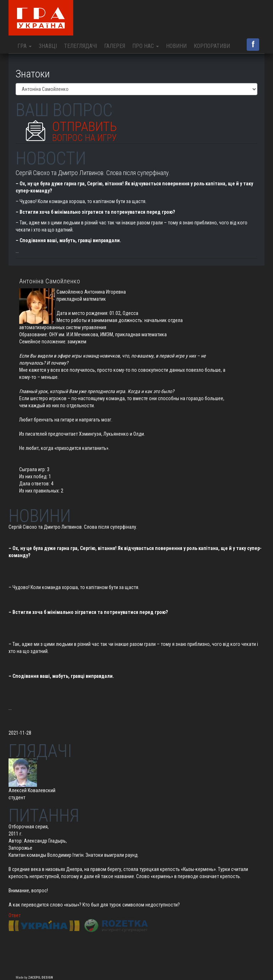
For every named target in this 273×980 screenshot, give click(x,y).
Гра (25, 46)
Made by (34, 977)
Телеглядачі (81, 46)
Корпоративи (212, 46)
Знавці (48, 46)
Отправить (85, 129)
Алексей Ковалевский (32, 790)
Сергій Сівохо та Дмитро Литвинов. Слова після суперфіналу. (93, 173)
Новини (176, 46)
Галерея (115, 46)
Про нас (146, 46)
